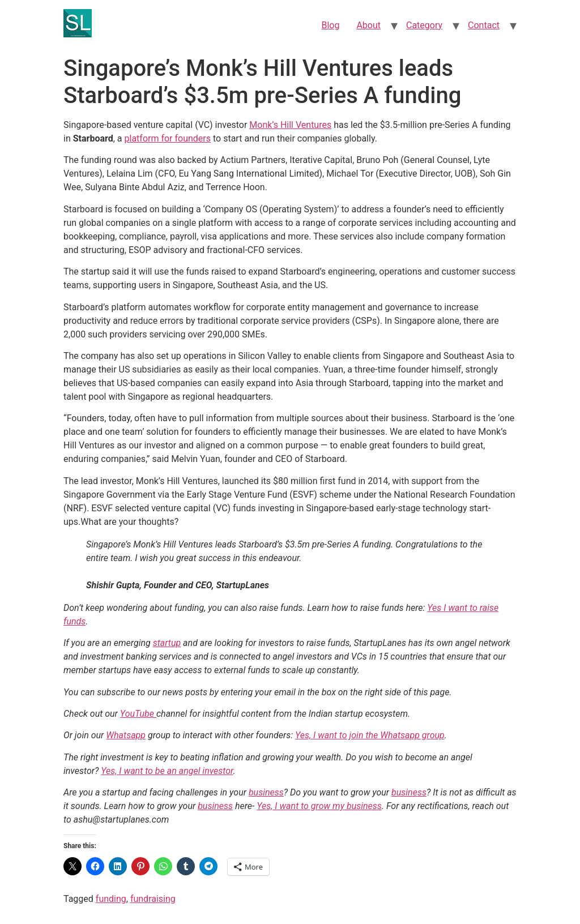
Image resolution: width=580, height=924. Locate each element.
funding (111, 899)
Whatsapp (126, 735)
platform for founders (168, 138)
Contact (484, 25)
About (368, 25)
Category (424, 25)
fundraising (153, 899)
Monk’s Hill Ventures (290, 125)
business (266, 792)
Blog (330, 25)
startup (167, 643)
